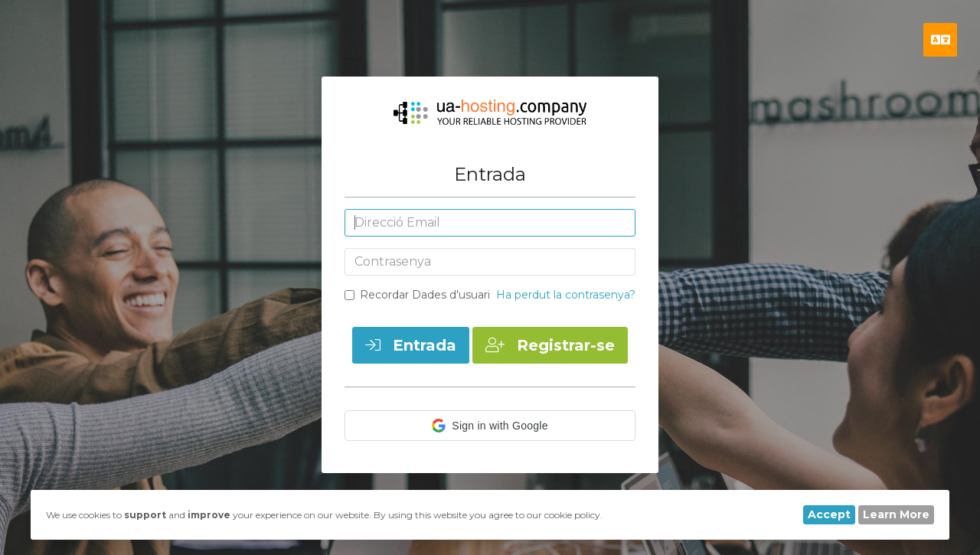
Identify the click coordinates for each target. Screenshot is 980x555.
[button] (490, 426)
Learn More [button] (896, 514)
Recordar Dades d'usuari (417, 295)
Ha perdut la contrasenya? (566, 295)
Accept (829, 514)
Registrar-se (550, 345)
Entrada (411, 345)
